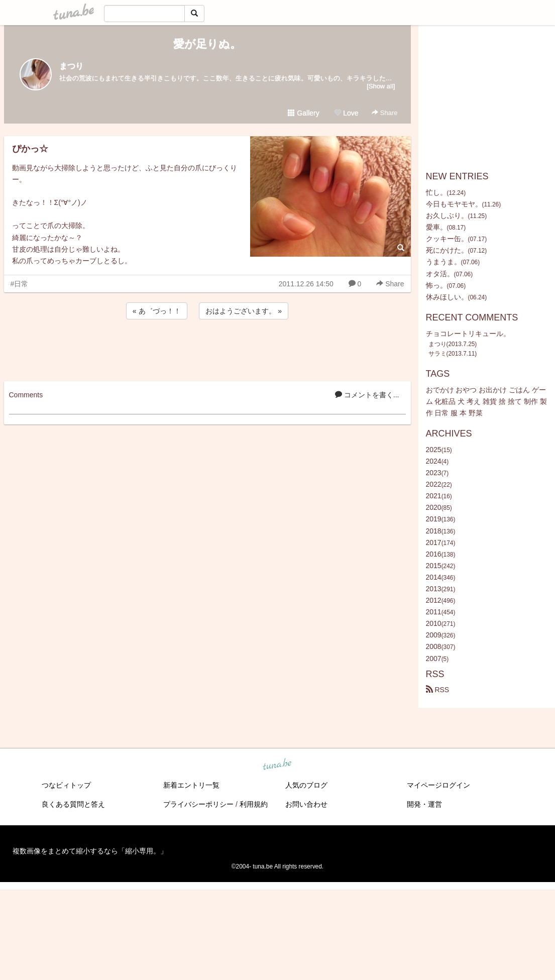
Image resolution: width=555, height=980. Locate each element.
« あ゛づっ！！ (157, 311)
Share (384, 113)
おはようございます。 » (244, 311)
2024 (434, 461)
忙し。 (436, 192)
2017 (434, 542)
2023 (434, 473)
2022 (434, 484)
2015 (434, 566)
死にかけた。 (447, 250)
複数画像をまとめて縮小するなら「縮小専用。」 (90, 851)
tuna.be (277, 765)
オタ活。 (440, 274)
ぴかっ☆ (30, 149)
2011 (434, 612)
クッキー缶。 (447, 239)
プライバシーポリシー (198, 804)
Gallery (303, 113)
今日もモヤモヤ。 (454, 204)
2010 (434, 623)
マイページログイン (438, 785)
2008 (434, 646)
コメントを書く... (367, 395)
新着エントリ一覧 (191, 785)
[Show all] (381, 86)
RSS (438, 690)
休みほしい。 (447, 297)
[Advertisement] (207, 349)
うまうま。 (443, 262)
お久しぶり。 (447, 215)
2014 (434, 577)
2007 (434, 659)
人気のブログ (306, 785)
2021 (434, 496)
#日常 (20, 284)
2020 (434, 507)
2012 (434, 600)
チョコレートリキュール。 (468, 334)
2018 (434, 531)
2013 (434, 589)
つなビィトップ (66, 785)
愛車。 (436, 227)
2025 (434, 450)
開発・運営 (424, 804)
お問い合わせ (306, 804)
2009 (434, 635)
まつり (71, 66)
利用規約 (254, 804)
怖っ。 (436, 285)
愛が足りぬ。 (207, 44)
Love (346, 113)
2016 (434, 554)
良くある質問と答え (73, 804)
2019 (434, 519)
